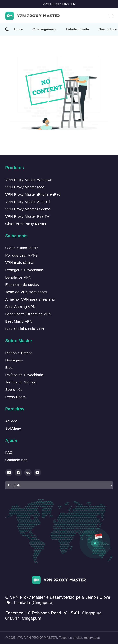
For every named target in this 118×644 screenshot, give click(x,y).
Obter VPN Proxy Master (26, 224)
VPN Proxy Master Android (27, 202)
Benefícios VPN (18, 277)
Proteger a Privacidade (24, 270)
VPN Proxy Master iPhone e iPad (33, 194)
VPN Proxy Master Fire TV (27, 216)
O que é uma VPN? (22, 248)
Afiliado (11, 421)
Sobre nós (14, 389)
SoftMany (13, 428)
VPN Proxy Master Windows (29, 180)
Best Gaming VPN (20, 307)
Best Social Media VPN (25, 329)
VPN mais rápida (19, 263)
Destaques (14, 360)
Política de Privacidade (24, 375)
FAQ (9, 452)
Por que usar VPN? (21, 255)
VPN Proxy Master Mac (25, 187)
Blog (9, 367)
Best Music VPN (19, 321)
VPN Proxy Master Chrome (28, 209)
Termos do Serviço (21, 382)
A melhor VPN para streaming (30, 299)
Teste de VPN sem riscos (26, 292)
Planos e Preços (19, 353)
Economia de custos (22, 285)
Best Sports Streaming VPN (28, 314)
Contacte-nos (16, 460)
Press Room (16, 397)
